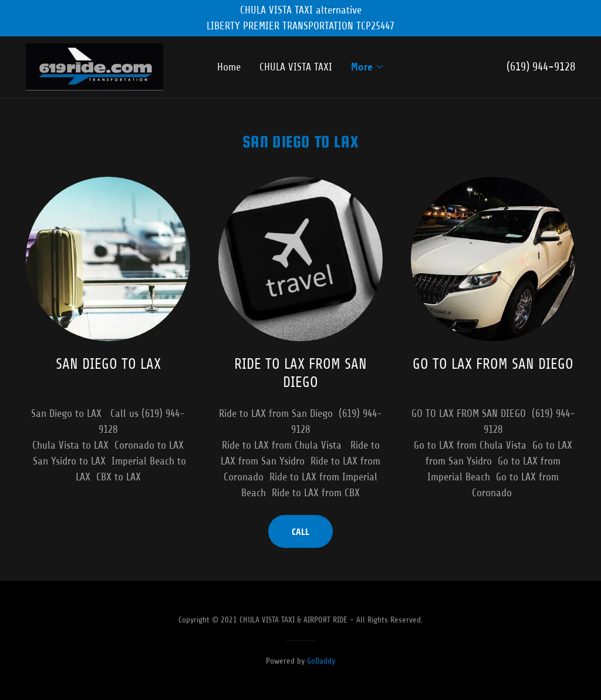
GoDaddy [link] (321, 661)
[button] (368, 67)
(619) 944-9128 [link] (541, 67)
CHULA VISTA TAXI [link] (296, 67)
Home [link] (229, 67)
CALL (300, 532)
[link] (94, 66)
